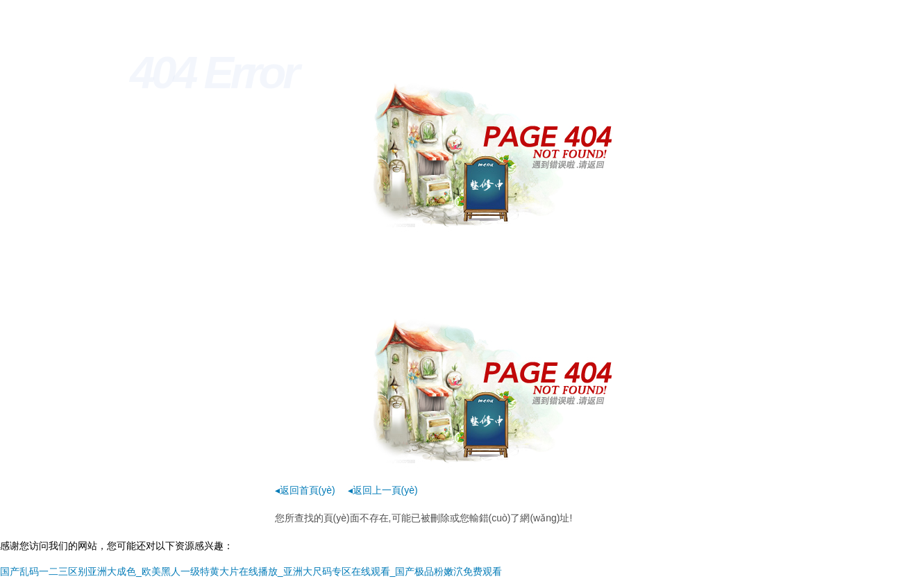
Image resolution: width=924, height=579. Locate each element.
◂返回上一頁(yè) (383, 490)
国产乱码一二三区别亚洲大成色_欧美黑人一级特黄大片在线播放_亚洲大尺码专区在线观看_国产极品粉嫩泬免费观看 (251, 571)
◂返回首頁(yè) (305, 490)
